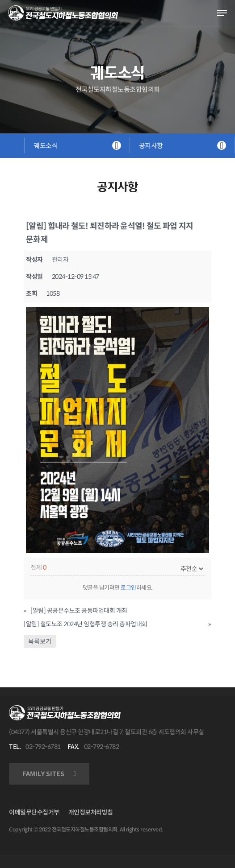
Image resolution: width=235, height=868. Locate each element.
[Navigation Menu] (222, 13)
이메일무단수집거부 (34, 812)
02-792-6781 (43, 747)
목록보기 (40, 641)
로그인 (128, 588)
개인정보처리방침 (91, 812)
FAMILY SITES (43, 774)
